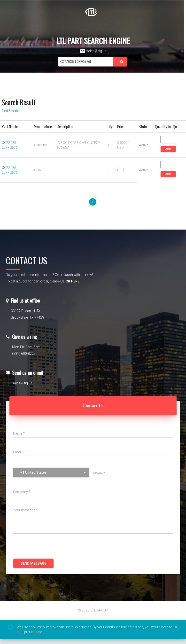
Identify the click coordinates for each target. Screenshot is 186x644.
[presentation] (50, 547)
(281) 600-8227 (24, 354)
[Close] (176, 627)
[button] (51, 472)
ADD (168, 149)
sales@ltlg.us (93, 51)
